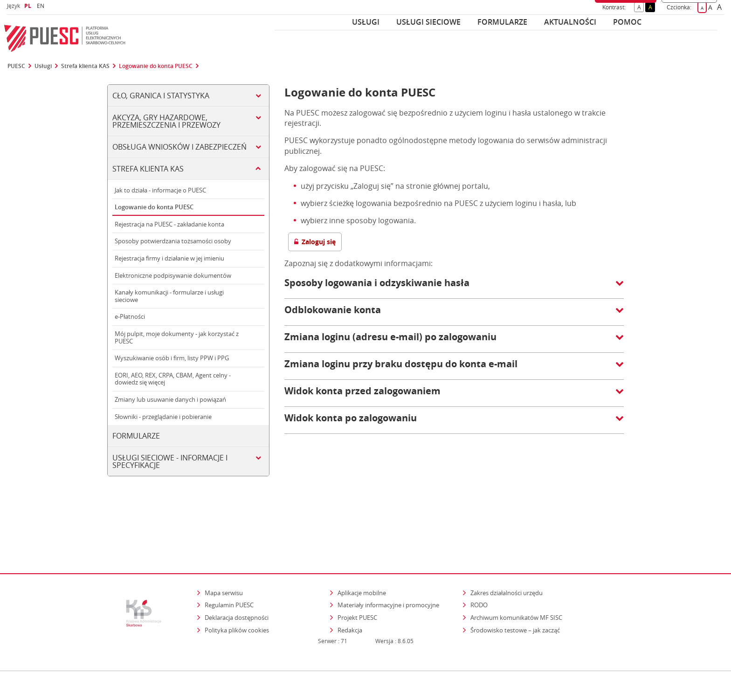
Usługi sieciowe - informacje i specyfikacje (170, 461)
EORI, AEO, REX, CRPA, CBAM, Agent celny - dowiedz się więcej (173, 379)
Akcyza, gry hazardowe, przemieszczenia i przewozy (166, 121)
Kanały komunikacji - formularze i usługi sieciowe (169, 296)
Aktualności (570, 22)
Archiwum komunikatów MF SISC (516, 577)
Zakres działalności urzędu (507, 552)
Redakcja (350, 590)
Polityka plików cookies (237, 590)
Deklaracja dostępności (237, 577)
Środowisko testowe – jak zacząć (516, 589)
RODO (479, 565)
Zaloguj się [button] (315, 242)
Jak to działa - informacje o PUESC (160, 190)
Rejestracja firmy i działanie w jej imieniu (169, 258)
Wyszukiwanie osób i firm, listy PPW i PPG (172, 358)
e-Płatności (130, 316)
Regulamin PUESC (229, 565)
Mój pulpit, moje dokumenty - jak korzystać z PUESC (177, 337)
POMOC (627, 22)
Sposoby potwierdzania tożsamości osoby (173, 241)
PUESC (16, 66)
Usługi (366, 22)
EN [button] (42, 6)
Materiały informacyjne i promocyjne (388, 565)
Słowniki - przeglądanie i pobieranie (163, 417)
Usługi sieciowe (428, 22)
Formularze (502, 22)
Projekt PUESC (357, 577)
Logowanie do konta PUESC (156, 66)
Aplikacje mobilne (362, 552)
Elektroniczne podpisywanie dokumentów (173, 275)
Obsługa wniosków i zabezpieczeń (179, 147)
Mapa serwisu (224, 552)
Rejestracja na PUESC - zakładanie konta (169, 224)
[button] (454, 288)
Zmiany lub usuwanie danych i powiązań (170, 399)
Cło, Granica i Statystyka (161, 96)
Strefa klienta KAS (85, 66)
